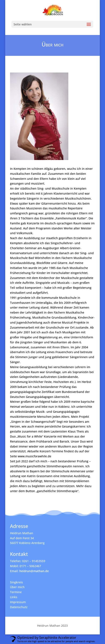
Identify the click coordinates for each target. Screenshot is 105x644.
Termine (16, 592)
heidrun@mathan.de (34, 571)
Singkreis (16, 582)
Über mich (17, 587)
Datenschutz (19, 607)
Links (14, 597)
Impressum (18, 602)
